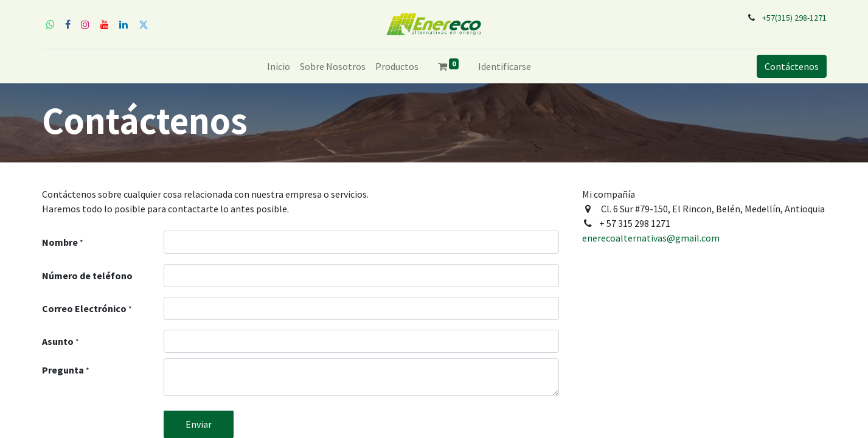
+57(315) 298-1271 (794, 18)
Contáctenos (792, 66)
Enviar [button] (199, 424)
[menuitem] (279, 66)
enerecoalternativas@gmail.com (651, 238)
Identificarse (505, 66)
